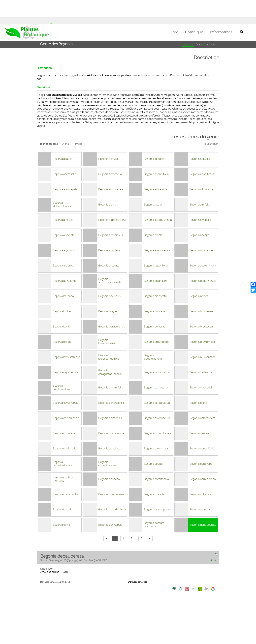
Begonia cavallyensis (65, 379)
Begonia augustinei (64, 257)
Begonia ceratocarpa (157, 379)
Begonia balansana (156, 257)
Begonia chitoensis (110, 394)
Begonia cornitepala (156, 455)
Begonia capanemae (65, 348)
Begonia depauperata (203, 500)
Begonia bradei (62, 318)
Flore (174, 8)
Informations (221, 8)
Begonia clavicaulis (64, 424)
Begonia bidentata (155, 272)
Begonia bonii (61, 302)
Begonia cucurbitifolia (112, 485)
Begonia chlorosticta (202, 394)
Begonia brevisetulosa (66, 333)
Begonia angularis (64, 226)
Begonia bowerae (155, 302)
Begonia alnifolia (200, 180)
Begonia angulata (109, 226)
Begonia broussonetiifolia (109, 333)
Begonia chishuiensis (66, 394)
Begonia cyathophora (157, 485)
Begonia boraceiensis (112, 302)
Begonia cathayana (156, 363)
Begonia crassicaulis (65, 470)
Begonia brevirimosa (202, 318)
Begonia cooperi (154, 439)
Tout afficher (211, 120)
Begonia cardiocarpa (157, 348)
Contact (10, 625)
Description (202, 20)
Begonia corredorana (203, 455)
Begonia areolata (109, 241)
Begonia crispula (154, 470)
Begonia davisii (62, 500)
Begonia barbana (63, 272)
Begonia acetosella (64, 150)
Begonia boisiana (155, 287)
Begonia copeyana (201, 439)
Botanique (194, 8)
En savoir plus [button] (94, 640)
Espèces (214, 20)
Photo (79, 120)
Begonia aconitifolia (156, 150)
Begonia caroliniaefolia (62, 363)
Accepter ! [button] (244, 640)
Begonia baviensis (109, 272)
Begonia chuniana (64, 409)
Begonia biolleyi (62, 287)
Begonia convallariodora (63, 439)
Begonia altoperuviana (112, 196)
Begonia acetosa (154, 135)
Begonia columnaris (156, 424)
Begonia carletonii (201, 348)
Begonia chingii (199, 379)
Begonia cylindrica (201, 485)
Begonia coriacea (109, 455)
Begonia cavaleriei (201, 363)
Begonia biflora (199, 272)
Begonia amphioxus (111, 211)
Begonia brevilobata (156, 318)
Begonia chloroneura (157, 394)
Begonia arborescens (203, 226)
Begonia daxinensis (110, 500)
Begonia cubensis (200, 470)
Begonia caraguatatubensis (110, 348)
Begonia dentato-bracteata (155, 500)
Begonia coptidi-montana (63, 455)
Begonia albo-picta (156, 165)
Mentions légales (29, 625)
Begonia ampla (153, 211)
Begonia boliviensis (201, 287)
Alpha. (66, 120)
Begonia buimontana (203, 333)
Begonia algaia (107, 180)
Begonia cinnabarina (111, 409)
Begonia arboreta (63, 241)
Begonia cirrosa (199, 409)
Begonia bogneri (108, 287)
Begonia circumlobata (158, 409)
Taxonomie (188, 20)
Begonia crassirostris (111, 470)
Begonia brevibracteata (107, 317)
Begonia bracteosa (201, 302)
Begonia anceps (199, 211)
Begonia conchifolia (202, 424)
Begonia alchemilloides (62, 180)
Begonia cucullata (64, 485)
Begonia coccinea (109, 424)
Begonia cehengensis (111, 379)
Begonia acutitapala (65, 165)
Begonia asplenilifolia (203, 241)
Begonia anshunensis (157, 226)
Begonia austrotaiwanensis (110, 256)
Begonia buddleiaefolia (153, 333)
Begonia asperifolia (156, 241)
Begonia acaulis (62, 135)
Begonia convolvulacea (107, 439)
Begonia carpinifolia (111, 363)
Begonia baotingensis (203, 257)
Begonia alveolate (200, 196)
